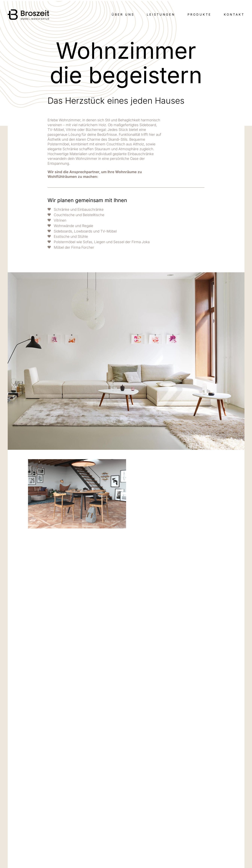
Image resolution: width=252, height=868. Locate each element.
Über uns (123, 14)
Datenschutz (178, 839)
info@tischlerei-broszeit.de (47, 839)
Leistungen (161, 14)
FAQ (171, 830)
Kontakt (234, 14)
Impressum (177, 834)
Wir (171, 815)
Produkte (199, 14)
